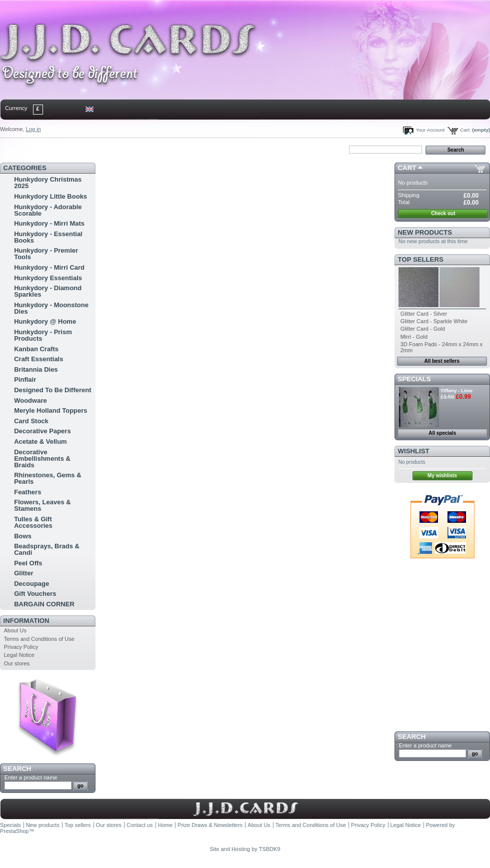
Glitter (23, 573)
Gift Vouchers (35, 594)
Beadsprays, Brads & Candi (47, 549)
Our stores (17, 663)
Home (16, 149)
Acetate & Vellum (40, 442)
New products (425, 232)
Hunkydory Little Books (50, 196)
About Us (15, 630)
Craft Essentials (38, 359)
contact (49, 149)
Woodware (30, 400)
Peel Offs (28, 563)
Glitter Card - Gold (423, 329)
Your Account (430, 130)
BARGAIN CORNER (44, 604)
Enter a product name (31, 777)
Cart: (465, 130)
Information (26, 621)
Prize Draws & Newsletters (210, 825)
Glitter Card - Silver (424, 314)
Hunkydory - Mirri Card (49, 267)
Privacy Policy (21, 647)
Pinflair (25, 379)
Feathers (27, 492)
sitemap (82, 149)
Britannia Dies (36, 369)
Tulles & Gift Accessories (33, 522)
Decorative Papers (42, 431)
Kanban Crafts (36, 349)
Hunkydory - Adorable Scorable (48, 210)
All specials (442, 433)
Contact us (140, 825)
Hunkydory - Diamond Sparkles (48, 291)
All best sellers (442, 361)
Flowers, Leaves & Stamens (42, 505)
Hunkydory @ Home (45, 321)
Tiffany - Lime (456, 390)
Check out (443, 213)
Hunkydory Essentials (48, 278)
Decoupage (31, 584)
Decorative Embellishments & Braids (42, 459)
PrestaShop (14, 831)
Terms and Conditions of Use (39, 639)
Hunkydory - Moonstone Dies (51, 308)
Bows (23, 536)
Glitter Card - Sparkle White (434, 321)
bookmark (115, 149)
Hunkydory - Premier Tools (46, 254)
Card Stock (31, 421)
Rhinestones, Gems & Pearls (47, 478)
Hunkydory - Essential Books (48, 237)
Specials (414, 379)
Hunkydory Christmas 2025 (48, 183)
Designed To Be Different (52, 390)
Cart (407, 168)
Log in (33, 129)
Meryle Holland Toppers (50, 410)
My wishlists (442, 476)
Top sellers (421, 259)
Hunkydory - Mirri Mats (49, 223)
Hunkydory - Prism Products (43, 335)
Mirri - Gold (414, 337)
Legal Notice (19, 655)
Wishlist (414, 451)
